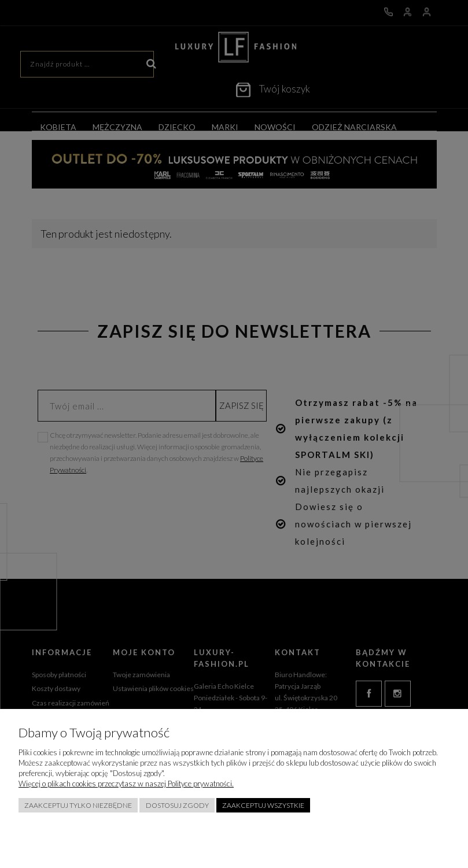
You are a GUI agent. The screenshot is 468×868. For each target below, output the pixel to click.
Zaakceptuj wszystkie (263, 805)
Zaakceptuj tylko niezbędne (78, 805)
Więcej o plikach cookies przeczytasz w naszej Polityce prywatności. (126, 784)
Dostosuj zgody (177, 805)
